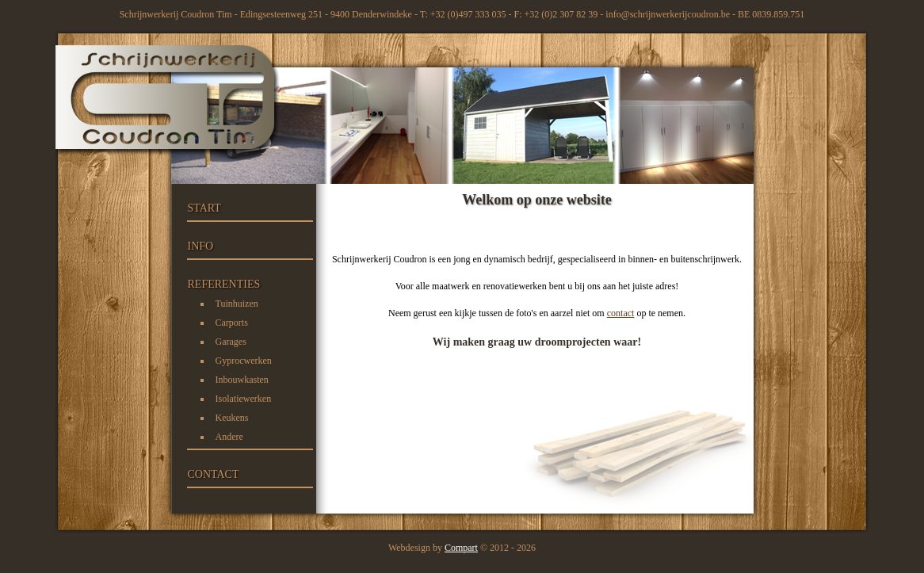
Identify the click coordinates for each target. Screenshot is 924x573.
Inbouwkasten (242, 380)
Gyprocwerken (244, 361)
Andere (229, 437)
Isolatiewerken (244, 399)
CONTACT (214, 474)
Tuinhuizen (237, 304)
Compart (461, 548)
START (204, 208)
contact (621, 313)
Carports (232, 323)
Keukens (232, 418)
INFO (201, 246)
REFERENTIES (224, 284)
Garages (231, 342)
